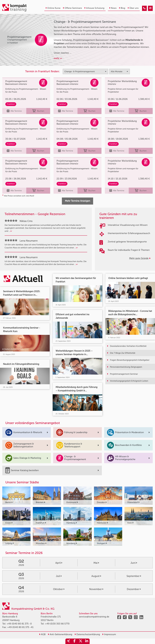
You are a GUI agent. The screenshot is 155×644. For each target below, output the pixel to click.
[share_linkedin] (87, 641)
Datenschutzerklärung (87, 634)
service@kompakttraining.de (94, 617)
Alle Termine (14, 111)
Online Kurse (53, 8)
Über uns (133, 8)
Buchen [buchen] (38, 111)
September (134, 576)
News (113, 8)
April (59, 563)
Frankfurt (11, 104)
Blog (122, 8)
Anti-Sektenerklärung (60, 634)
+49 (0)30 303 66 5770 (57, 624)
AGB (42, 634)
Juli (59, 576)
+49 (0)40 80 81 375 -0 (19, 624)
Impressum (109, 634)
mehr (58, 58)
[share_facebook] (74, 641)
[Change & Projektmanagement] (144, 8)
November (96, 589)
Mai (96, 563)
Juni (134, 563)
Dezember (134, 589)
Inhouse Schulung (94, 8)
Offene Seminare (72, 8)
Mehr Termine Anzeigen (77, 201)
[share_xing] (68, 641)
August (96, 576)
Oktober (59, 589)
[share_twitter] (81, 641)
